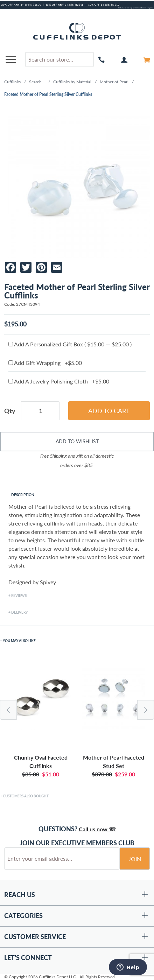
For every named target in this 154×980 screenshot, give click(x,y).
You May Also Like (19, 641)
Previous (8, 710)
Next (146, 710)
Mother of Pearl (114, 82)
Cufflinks (12, 82)
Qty (10, 411)
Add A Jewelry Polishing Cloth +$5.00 (59, 381)
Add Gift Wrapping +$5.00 (45, 363)
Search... (37, 82)
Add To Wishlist (77, 441)
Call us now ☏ (97, 829)
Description (23, 495)
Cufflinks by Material (72, 82)
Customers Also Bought (26, 796)
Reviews (19, 595)
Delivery (19, 612)
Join (135, 859)
